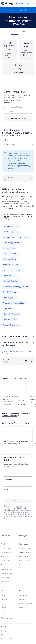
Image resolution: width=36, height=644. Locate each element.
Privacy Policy (9, 510)
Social (21, 608)
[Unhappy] (21, 178)
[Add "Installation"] (13, 309)
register (6, 217)
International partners (5, 613)
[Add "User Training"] (14, 248)
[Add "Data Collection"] (16, 320)
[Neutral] (26, 178)
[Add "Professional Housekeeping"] (25, 303)
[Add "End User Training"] (18, 292)
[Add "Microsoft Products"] (19, 265)
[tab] (15, 32)
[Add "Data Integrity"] (15, 298)
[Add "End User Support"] (18, 232)
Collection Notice (21, 508)
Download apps (6, 586)
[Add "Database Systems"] (19, 254)
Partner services (7, 618)
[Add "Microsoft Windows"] (20, 314)
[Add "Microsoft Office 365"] (20, 237)
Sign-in (28, 214)
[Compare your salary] (18, 118)
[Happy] (31, 178)
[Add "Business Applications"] (21, 243)
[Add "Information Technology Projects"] (29, 287)
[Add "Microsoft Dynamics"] (20, 226)
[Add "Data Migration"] (16, 276)
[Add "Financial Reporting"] (19, 325)
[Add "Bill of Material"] (15, 259)
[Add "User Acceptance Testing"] (24, 270)
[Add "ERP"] (30, 237)
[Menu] (27, 10)
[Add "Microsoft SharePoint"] (21, 281)
